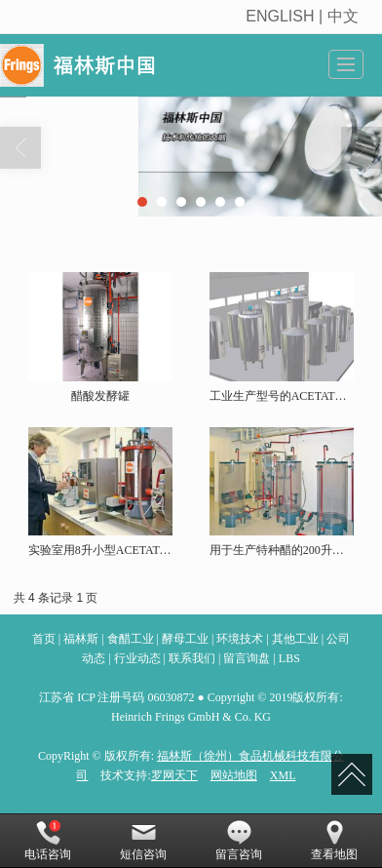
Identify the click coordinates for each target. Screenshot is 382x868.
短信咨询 (143, 841)
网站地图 (234, 775)
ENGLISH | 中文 (304, 16)
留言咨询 (239, 841)
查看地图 (334, 841)
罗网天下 (174, 775)
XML (283, 775)
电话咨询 (48, 841)
